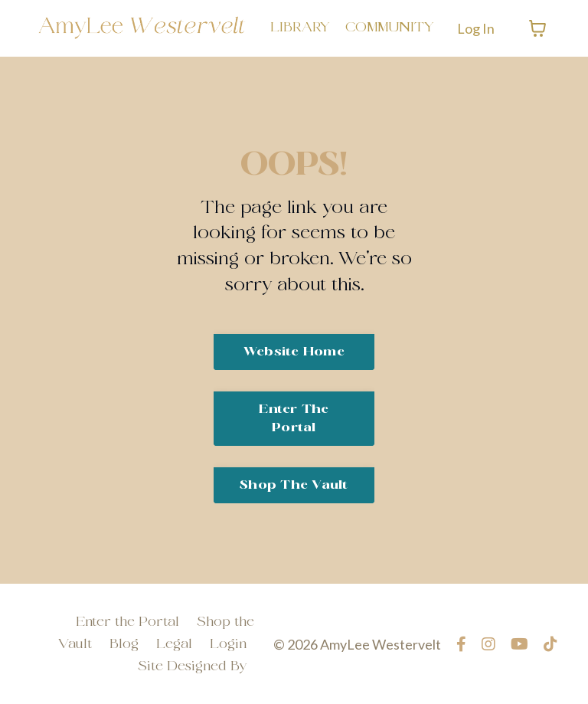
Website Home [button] (294, 352)
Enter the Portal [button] (294, 419)
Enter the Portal (127, 622)
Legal (174, 645)
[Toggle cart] (537, 28)
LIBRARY (300, 28)
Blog (124, 645)
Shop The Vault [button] (294, 486)
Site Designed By (192, 667)
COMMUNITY (390, 28)
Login (228, 645)
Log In (476, 28)
